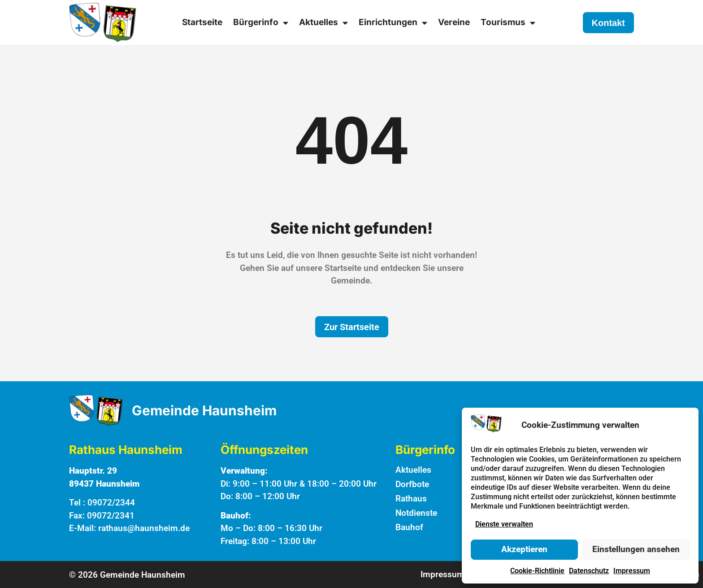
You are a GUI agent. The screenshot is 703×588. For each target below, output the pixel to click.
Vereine (454, 22)
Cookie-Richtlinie (537, 571)
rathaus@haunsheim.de (144, 528)
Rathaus (411, 499)
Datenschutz (589, 571)
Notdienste (416, 513)
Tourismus (508, 22)
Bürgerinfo (261, 22)
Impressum (632, 571)
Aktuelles (323, 22)
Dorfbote (412, 484)
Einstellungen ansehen (636, 549)
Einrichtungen (393, 22)
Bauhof (409, 527)
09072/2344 (111, 503)
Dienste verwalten (504, 524)
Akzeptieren (524, 549)
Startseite (202, 22)
